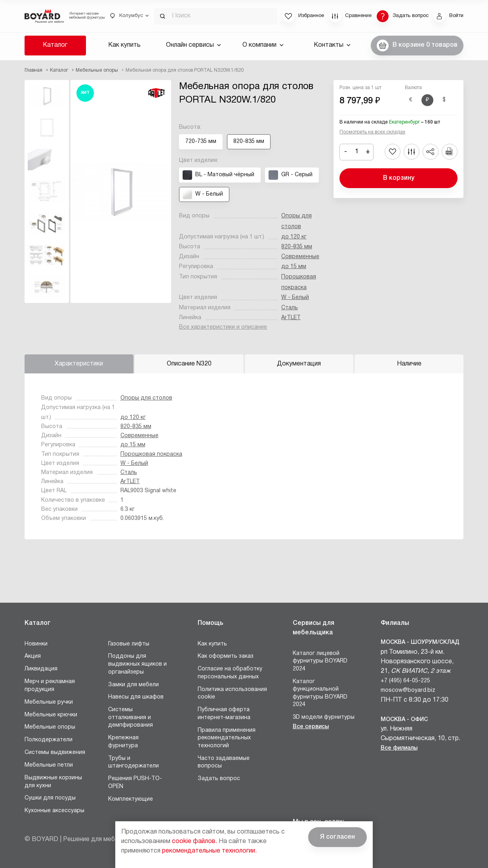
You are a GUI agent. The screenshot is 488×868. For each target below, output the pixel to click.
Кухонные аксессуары (54, 811)
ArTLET (291, 318)
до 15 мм (294, 267)
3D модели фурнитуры (324, 717)
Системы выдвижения (55, 753)
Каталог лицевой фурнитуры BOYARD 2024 (320, 661)
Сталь (290, 308)
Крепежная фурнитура (123, 742)
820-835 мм (297, 247)
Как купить (124, 45)
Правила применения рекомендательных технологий (227, 738)
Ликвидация (41, 669)
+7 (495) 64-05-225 (405, 681)
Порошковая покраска (151, 454)
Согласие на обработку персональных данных (230, 673)
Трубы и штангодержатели (133, 762)
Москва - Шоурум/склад (420, 642)
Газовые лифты (129, 644)
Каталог (55, 45)
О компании (263, 45)
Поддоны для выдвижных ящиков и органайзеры (137, 664)
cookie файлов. (194, 841)
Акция (33, 656)
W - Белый (295, 298)
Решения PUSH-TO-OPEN (135, 783)
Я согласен (337, 837)
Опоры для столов (146, 398)
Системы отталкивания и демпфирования (131, 718)
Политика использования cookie (232, 694)
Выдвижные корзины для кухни (53, 782)
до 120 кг (294, 237)
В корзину (399, 178)
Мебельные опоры (50, 727)
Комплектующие (131, 799)
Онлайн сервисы (193, 45)
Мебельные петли (49, 765)
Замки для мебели (133, 685)
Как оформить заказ (226, 656)
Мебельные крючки (51, 715)
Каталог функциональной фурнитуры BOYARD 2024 (320, 693)
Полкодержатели (49, 740)
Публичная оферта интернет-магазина (224, 714)
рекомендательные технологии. (209, 851)
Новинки (36, 644)
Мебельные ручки (49, 702)
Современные (300, 257)
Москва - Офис (404, 720)
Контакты (332, 45)
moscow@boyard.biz (408, 690)
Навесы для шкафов (136, 697)
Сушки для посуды (50, 798)
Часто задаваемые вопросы (224, 762)
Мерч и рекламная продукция (50, 686)
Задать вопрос (219, 779)
